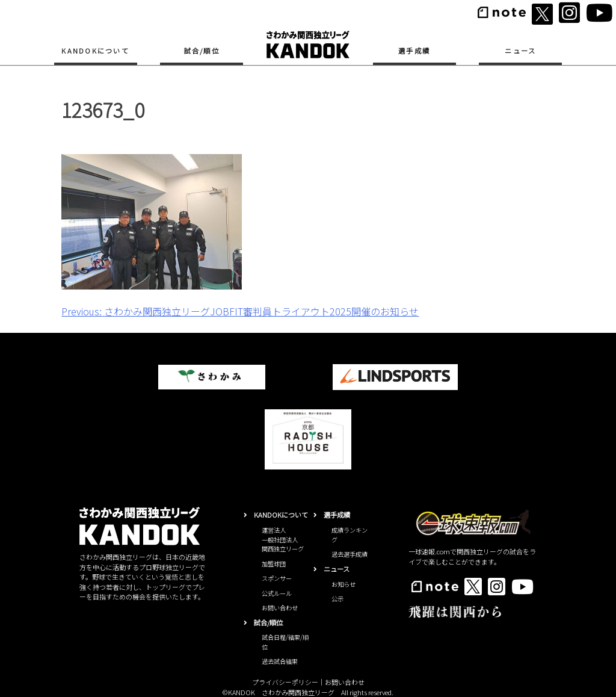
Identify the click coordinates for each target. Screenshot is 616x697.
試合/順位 (202, 51)
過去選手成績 (350, 554)
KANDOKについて (95, 51)
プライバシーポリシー (285, 682)
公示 (337, 599)
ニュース (520, 51)
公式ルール (277, 593)
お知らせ (343, 584)
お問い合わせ (280, 608)
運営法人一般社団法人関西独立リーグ (283, 539)
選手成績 (414, 51)
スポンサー (277, 578)
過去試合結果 (280, 661)
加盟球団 (274, 564)
